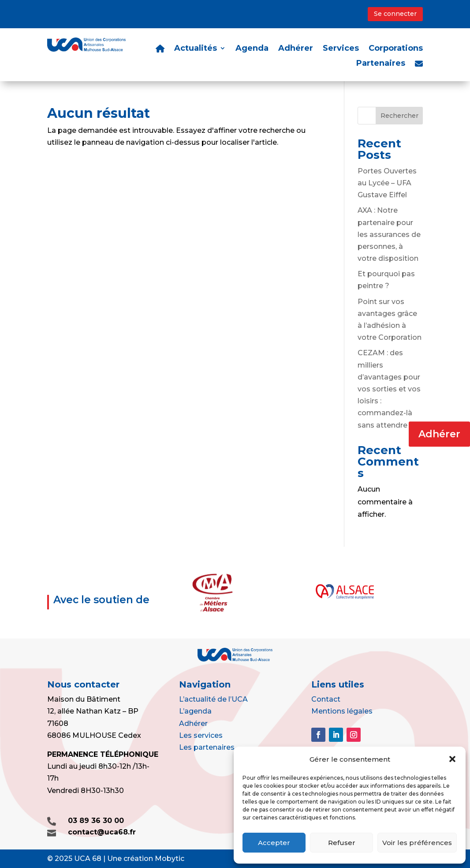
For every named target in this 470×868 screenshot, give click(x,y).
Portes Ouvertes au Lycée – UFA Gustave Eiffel (387, 183)
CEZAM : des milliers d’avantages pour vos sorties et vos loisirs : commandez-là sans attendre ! (389, 389)
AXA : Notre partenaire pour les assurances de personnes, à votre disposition (389, 234)
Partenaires (381, 64)
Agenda (252, 49)
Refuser (342, 843)
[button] (452, 759)
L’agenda (195, 711)
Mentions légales (342, 711)
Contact (326, 699)
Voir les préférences (417, 843)
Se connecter (395, 14)
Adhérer (439, 434)
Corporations (396, 49)
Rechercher (399, 116)
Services (341, 49)
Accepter (274, 843)
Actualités (196, 49)
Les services (201, 735)
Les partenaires (207, 747)
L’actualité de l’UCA (213, 699)
